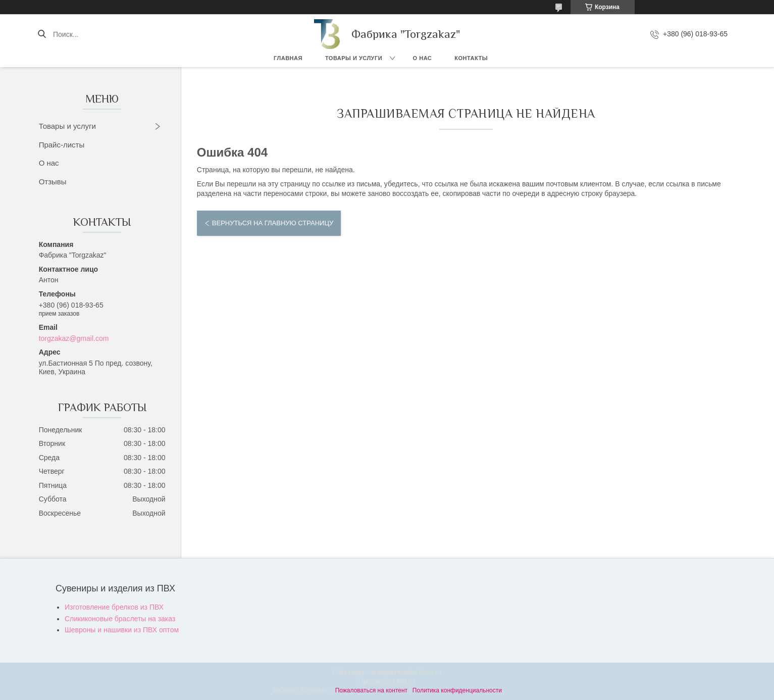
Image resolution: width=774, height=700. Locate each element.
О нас (423, 58)
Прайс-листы (62, 145)
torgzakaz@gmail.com (74, 338)
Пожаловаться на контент (371, 690)
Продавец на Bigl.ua (387, 681)
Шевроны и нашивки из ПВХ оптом (122, 630)
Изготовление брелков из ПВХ (114, 607)
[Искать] (42, 34)
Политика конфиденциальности (457, 690)
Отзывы (53, 182)
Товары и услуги (354, 58)
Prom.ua (430, 672)
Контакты (471, 58)
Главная (288, 58)
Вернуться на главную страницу (273, 223)
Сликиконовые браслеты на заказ (120, 619)
